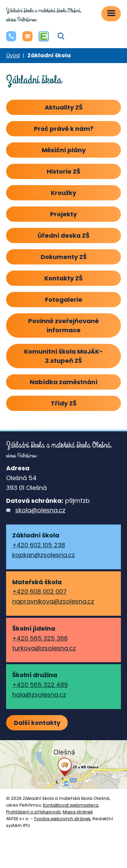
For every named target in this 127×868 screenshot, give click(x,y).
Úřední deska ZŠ (63, 235)
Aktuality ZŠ (64, 107)
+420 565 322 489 (40, 685)
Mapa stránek (78, 812)
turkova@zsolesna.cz (44, 648)
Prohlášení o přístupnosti (33, 812)
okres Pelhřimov (44, 15)
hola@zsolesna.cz (39, 695)
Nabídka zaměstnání (64, 382)
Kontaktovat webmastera (71, 805)
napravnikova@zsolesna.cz (53, 601)
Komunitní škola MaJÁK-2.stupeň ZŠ (63, 356)
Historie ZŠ (63, 171)
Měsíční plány (64, 150)
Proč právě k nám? (64, 129)
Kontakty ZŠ (63, 278)
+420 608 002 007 (39, 591)
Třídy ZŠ (64, 403)
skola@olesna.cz (40, 510)
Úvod (13, 55)
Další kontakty (37, 723)
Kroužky (63, 193)
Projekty (63, 214)
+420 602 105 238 (39, 545)
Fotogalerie (64, 300)
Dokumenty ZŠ (64, 257)
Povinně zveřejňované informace (63, 325)
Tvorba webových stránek (62, 819)
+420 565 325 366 (40, 638)
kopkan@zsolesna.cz (44, 555)
